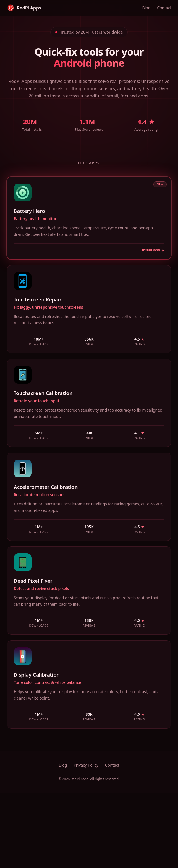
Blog (146, 8)
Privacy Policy (86, 765)
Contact (164, 8)
